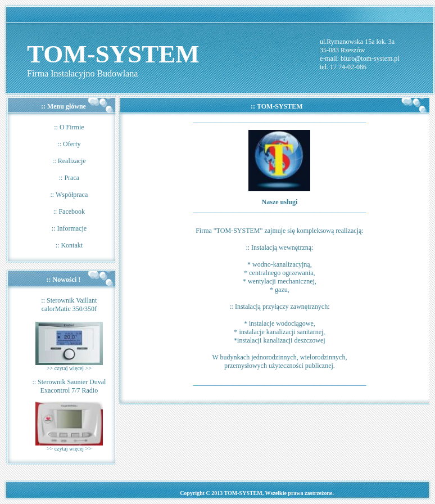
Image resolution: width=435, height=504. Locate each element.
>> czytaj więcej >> (69, 368)
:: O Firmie (69, 127)
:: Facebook (69, 211)
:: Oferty (69, 144)
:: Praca (69, 178)
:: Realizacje (69, 161)
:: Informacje (69, 228)
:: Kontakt (69, 245)
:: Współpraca (69, 195)
